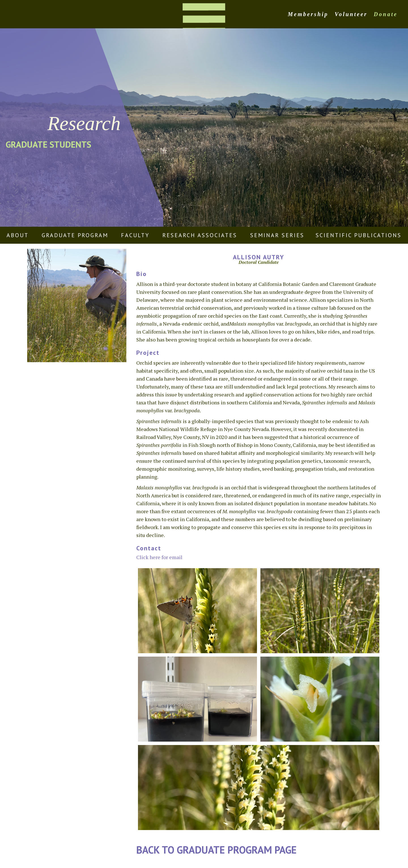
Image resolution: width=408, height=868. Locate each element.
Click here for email (159, 557)
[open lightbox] (197, 611)
